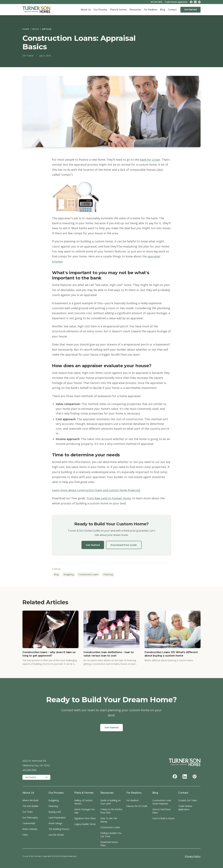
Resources (135, 10)
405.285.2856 (156, 2)
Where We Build (30, 800)
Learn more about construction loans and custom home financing (96, 490)
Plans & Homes (118, 10)
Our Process (100, 10)
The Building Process (59, 829)
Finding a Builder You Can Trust (111, 835)
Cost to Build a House (163, 818)
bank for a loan (150, 160)
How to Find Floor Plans (161, 811)
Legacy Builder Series (85, 824)
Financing (108, 574)
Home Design (55, 823)
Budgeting (69, 574)
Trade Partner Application (176, 2)
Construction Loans (89, 574)
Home (26, 29)
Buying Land (55, 812)
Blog (163, 10)
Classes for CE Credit (137, 806)
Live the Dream (56, 835)
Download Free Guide (124, 545)
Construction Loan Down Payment (162, 802)
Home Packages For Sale (85, 811)
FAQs (25, 835)
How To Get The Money (109, 820)
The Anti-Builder (31, 806)
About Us (86, 10)
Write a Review (30, 829)
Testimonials (29, 823)
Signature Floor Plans (85, 818)
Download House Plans (109, 844)
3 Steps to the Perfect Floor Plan (111, 811)
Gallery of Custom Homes (83, 802)
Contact (172, 10)
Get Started (190, 10)
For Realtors (151, 10)
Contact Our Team (188, 800)
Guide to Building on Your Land (110, 802)
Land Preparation (57, 818)
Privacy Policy (193, 856)
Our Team (28, 812)
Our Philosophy (30, 818)
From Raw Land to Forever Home (109, 498)
